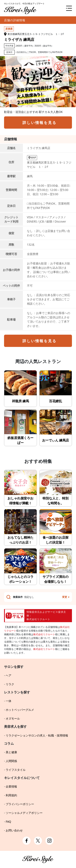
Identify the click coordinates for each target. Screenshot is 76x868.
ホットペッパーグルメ (20, 710)
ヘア (9, 675)
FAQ (8, 822)
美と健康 (11, 752)
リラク (10, 684)
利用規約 (11, 795)
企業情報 (11, 786)
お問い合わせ (14, 830)
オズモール (13, 718)
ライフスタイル (16, 770)
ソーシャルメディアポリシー (24, 813)
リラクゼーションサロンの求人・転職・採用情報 (37, 735)
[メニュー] (66, 8)
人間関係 (11, 761)
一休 (9, 701)
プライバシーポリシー (20, 804)
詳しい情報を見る (40, 123)
